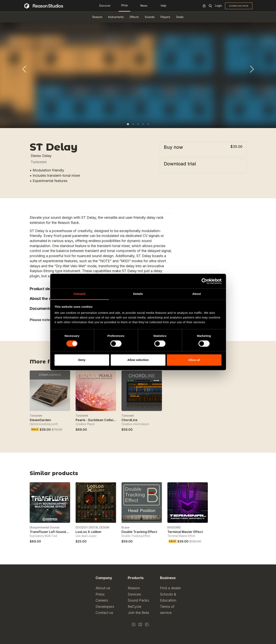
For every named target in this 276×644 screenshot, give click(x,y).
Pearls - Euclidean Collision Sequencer (105, 420)
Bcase (125, 527)
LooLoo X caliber (89, 532)
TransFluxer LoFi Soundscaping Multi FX (60, 532)
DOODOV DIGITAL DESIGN (92, 527)
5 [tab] (148, 124)
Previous (24, 69)
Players (165, 17)
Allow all (194, 360)
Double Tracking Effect (139, 532)
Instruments (116, 17)
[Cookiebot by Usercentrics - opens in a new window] (204, 281)
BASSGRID (174, 527)
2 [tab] (133, 124)
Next (252, 69)
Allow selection (138, 360)
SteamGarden (40, 420)
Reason (97, 17)
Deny (82, 360)
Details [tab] (138, 294)
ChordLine (130, 420)
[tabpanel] (138, 71)
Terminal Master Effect (185, 532)
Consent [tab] (79, 294)
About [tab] (197, 294)
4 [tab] (143, 124)
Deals (180, 17)
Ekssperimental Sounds (45, 527)
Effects (134, 17)
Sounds (150, 17)
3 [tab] (138, 124)
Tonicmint (39, 162)
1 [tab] (128, 124)
